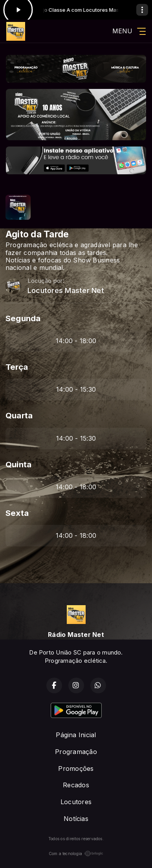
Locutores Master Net (66, 290)
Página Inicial (76, 735)
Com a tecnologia (76, 854)
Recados (76, 785)
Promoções (76, 769)
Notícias (76, 819)
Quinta (18, 464)
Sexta (17, 513)
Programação (76, 752)
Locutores (76, 802)
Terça (17, 367)
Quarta (19, 415)
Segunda (23, 318)
